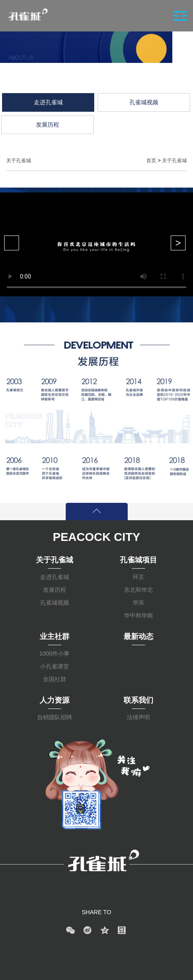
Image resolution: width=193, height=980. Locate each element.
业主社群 (55, 637)
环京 (138, 577)
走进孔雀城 (55, 577)
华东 (138, 603)
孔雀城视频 (55, 603)
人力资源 (55, 700)
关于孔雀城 (174, 161)
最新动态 (138, 637)
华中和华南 (138, 615)
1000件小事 (54, 653)
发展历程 (55, 590)
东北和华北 (138, 590)
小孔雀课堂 (55, 666)
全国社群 (55, 679)
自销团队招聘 (55, 717)
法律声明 (138, 717)
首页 (151, 161)
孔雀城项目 (138, 560)
